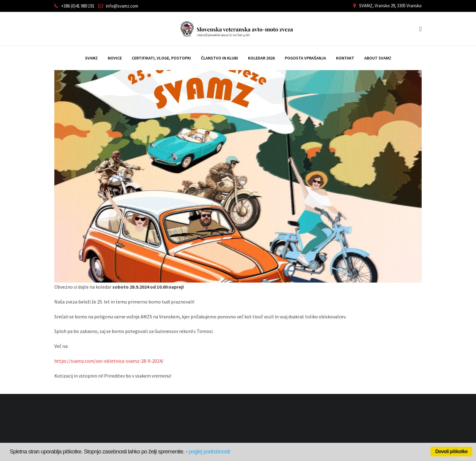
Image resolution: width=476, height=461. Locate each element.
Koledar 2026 (261, 58)
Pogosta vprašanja (305, 58)
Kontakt (345, 58)
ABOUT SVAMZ (378, 58)
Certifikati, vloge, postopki (161, 58)
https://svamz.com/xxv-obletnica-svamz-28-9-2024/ (109, 361)
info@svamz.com (122, 6)
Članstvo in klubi (219, 58)
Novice (115, 58)
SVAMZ (91, 58)
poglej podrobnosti (209, 451)
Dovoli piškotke (451, 451)
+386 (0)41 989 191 (78, 6)
